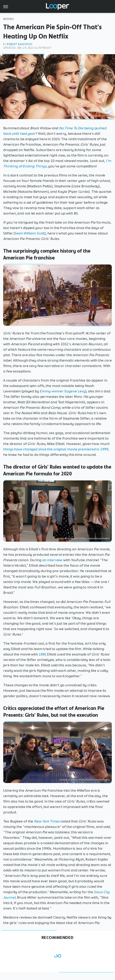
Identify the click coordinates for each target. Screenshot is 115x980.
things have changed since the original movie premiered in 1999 (56, 449)
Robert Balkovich (20, 44)
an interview (52, 560)
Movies (9, 19)
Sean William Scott (30, 233)
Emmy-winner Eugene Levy (63, 391)
